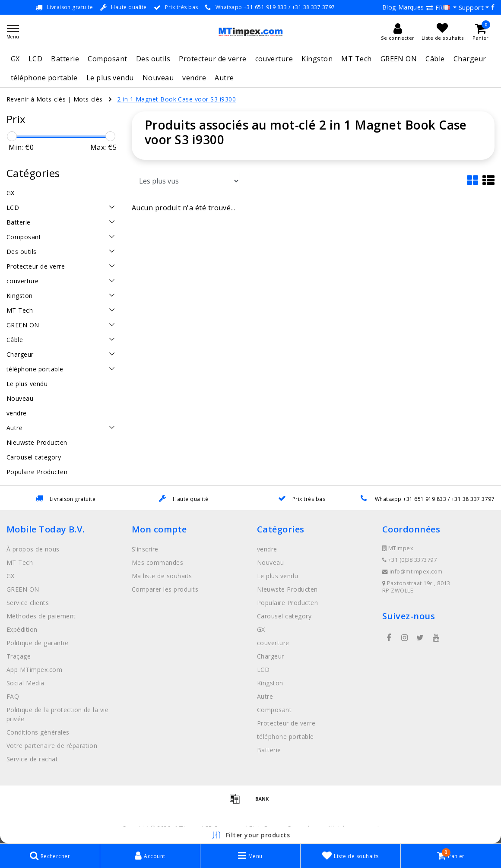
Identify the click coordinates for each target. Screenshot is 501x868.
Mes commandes (157, 562)
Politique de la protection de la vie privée (57, 714)
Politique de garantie (37, 643)
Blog (389, 7)
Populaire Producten (287, 603)
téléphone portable (44, 78)
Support (471, 7)
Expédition (22, 629)
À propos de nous (33, 549)
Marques (411, 7)
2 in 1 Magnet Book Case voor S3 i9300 (176, 99)
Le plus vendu (110, 78)
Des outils (153, 59)
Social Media (25, 683)
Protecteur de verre (212, 59)
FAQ (13, 696)
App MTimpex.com (34, 670)
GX (15, 59)
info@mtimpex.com (412, 572)
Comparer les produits (165, 589)
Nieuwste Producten (287, 589)
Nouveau (158, 78)
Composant (107, 59)
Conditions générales (38, 732)
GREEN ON (399, 59)
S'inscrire (145, 549)
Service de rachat (32, 759)
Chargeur (470, 59)
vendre (194, 78)
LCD (35, 59)
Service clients (28, 603)
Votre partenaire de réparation (52, 746)
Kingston (317, 59)
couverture (274, 59)
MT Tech (356, 59)
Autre (224, 78)
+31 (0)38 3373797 (409, 560)
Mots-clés (88, 99)
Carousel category (284, 616)
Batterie (65, 59)
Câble (435, 59)
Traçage (19, 656)
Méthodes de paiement (41, 616)
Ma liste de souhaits (162, 576)
